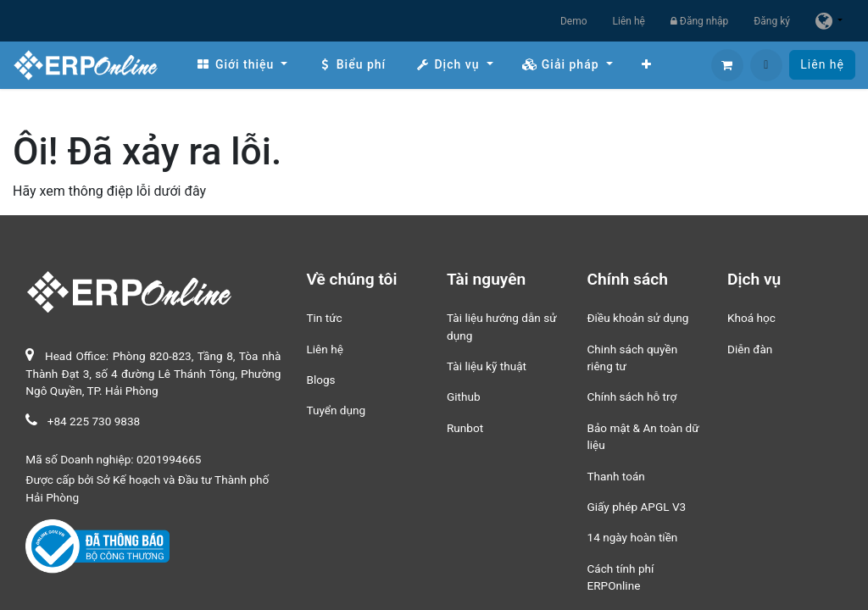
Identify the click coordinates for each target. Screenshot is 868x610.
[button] (766, 65)
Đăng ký (772, 21)
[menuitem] (242, 65)
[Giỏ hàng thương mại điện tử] (727, 65)
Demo (574, 21)
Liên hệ (629, 21)
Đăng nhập (699, 21)
